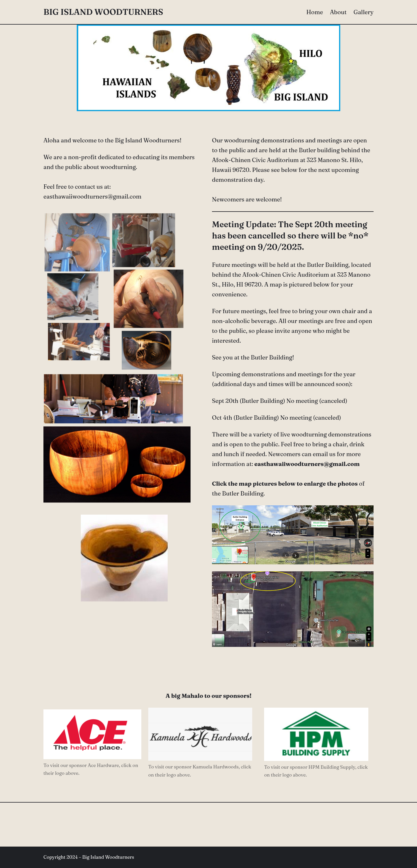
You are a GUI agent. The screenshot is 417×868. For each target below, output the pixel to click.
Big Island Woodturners (103, 12)
